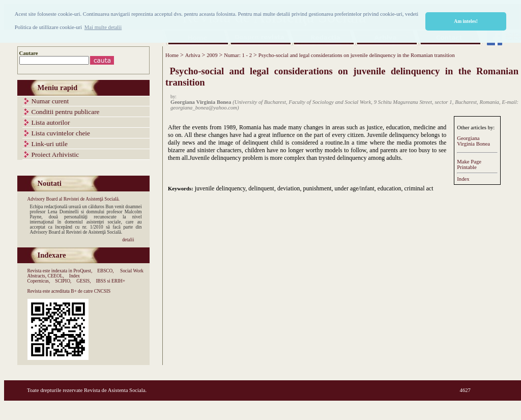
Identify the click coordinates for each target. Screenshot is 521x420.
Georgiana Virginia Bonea (473, 141)
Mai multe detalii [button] (103, 27)
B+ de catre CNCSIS (91, 291)
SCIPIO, (63, 281)
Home (172, 55)
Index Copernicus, (54, 278)
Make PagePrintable (469, 164)
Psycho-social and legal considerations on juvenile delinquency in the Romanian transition (357, 55)
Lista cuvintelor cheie (61, 133)
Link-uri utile (50, 144)
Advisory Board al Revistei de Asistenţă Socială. (74, 199)
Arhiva (193, 55)
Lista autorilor (51, 122)
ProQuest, (83, 271)
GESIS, (83, 281)
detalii (128, 240)
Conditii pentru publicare (66, 112)
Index (463, 179)
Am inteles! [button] (466, 21)
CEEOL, (55, 276)
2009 (212, 55)
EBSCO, (105, 271)
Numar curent (50, 101)
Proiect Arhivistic (55, 155)
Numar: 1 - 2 (238, 55)
